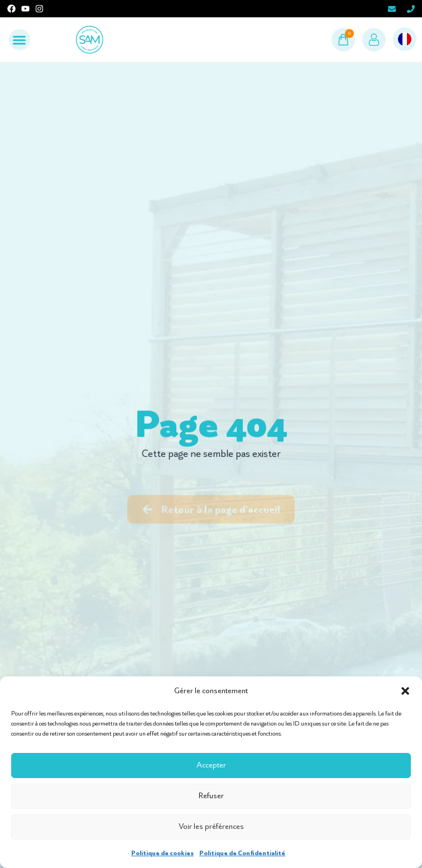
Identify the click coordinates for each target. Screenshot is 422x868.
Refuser (211, 796)
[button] (405, 691)
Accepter (211, 765)
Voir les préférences (211, 826)
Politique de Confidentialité (242, 853)
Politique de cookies (162, 853)
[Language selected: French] (405, 40)
